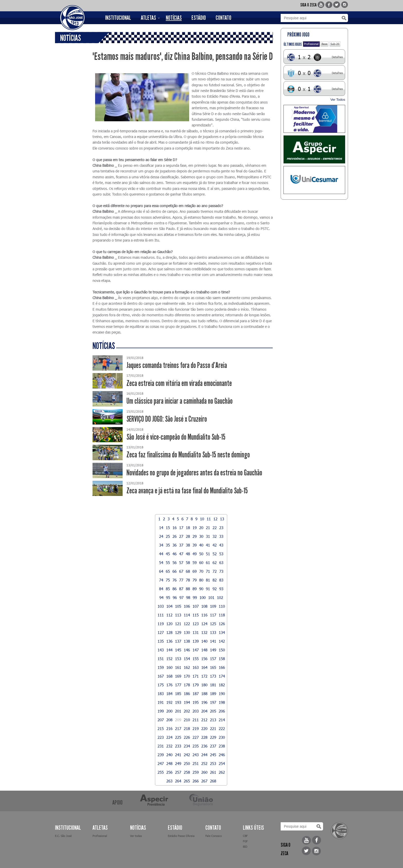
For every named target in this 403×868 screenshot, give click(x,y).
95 (168, 597)
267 (204, 781)
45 (168, 554)
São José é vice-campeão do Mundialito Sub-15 (176, 437)
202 (187, 711)
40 (201, 545)
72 (215, 571)
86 (175, 589)
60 (201, 562)
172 (204, 676)
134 (222, 632)
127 (161, 632)
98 (188, 597)
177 (178, 685)
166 (222, 667)
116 (204, 615)
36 (175, 545)
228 (204, 737)
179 (196, 685)
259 (196, 772)
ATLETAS (148, 18)
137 (178, 641)
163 (196, 667)
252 (204, 763)
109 (213, 606)
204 (204, 711)
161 (178, 667)
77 (181, 580)
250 (187, 763)
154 (187, 659)
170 (187, 676)
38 (188, 545)
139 (196, 641)
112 (169, 615)
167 (161, 676)
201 (178, 711)
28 (188, 536)
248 (169, 763)
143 (161, 650)
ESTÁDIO (199, 18)
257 (178, 772)
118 (222, 615)
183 (161, 694)
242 (187, 755)
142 (222, 641)
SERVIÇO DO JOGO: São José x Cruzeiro (167, 419)
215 (161, 728)
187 (196, 694)
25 (168, 536)
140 (204, 641)
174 (222, 676)
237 (213, 746)
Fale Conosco (214, 836)
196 (204, 702)
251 (196, 763)
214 (222, 720)
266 (196, 781)
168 (169, 676)
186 (187, 694)
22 (215, 528)
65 (168, 571)
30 (201, 536)
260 (204, 772)
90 (201, 589)
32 (215, 536)
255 (161, 772)
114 (187, 615)
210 (187, 720)
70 (201, 571)
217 (178, 728)
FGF (245, 841)
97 (181, 597)
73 (221, 571)
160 (169, 667)
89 (195, 589)
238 (222, 746)
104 (169, 606)
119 (161, 624)
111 (161, 615)
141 (213, 641)
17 (181, 528)
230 (222, 737)
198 (222, 702)
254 (222, 763)
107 (196, 606)
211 (196, 720)
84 (161, 589)
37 (181, 545)
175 (161, 685)
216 (169, 728)
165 (213, 667)
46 (175, 554)
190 (222, 694)
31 (208, 536)
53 (221, 554)
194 (187, 702)
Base (324, 44)
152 (169, 659)
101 (211, 597)
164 (204, 667)
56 (175, 562)
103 (161, 606)
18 (188, 528)
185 (178, 694)
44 (161, 554)
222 (222, 728)
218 (187, 728)
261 (213, 772)
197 (213, 702)
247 (161, 763)
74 (161, 580)
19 (195, 528)
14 (161, 528)
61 (208, 562)
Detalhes (337, 57)
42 (215, 545)
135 (161, 641)
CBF (245, 836)
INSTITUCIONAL (118, 18)
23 (221, 528)
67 (181, 571)
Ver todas (136, 836)
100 (203, 597)
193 (178, 702)
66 (175, 571)
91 (208, 589)
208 (169, 720)
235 (196, 746)
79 (195, 580)
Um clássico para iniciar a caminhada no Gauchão (180, 401)
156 (204, 659)
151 (161, 659)
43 (221, 545)
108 (204, 606)
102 (220, 597)
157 (213, 659)
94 (161, 597)
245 (213, 755)
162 (187, 667)
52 (215, 554)
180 (204, 685)
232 (169, 746)
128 (169, 632)
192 (169, 702)
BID (245, 847)
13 (222, 519)
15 (168, 528)
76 (175, 580)
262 (222, 772)
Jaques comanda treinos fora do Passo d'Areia (177, 365)
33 (221, 536)
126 (222, 624)
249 (178, 763)
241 (178, 755)
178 (187, 685)
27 (181, 536)
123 (196, 624)
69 (195, 571)
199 (161, 711)
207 (161, 720)
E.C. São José (63, 836)
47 (181, 554)
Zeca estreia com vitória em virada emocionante (179, 383)
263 (169, 781)
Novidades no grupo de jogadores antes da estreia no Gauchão (194, 473)
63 (221, 562)
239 (161, 755)
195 (196, 702)
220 (204, 728)
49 (195, 554)
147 (196, 650)
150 (222, 650)
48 (188, 554)
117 (213, 615)
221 (213, 728)
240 (169, 755)
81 (208, 580)
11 (209, 519)
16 (175, 528)
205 (213, 711)
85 (168, 589)
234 (187, 746)
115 (196, 615)
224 (169, 737)
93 (221, 589)
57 (181, 562)
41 (208, 545)
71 (208, 571)
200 (169, 711)
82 (215, 580)
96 (175, 597)
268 (213, 781)
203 (196, 711)
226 (187, 737)
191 (161, 702)
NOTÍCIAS (174, 18)
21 (208, 528)
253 (213, 763)
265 (187, 781)
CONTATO (223, 18)
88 (188, 589)
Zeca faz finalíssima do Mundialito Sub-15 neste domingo (188, 455)
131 (196, 632)
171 (196, 676)
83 (221, 580)
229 (213, 737)
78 (188, 580)
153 (178, 659)
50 (201, 554)
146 (187, 650)
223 (161, 737)
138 (187, 641)
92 (215, 589)
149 (213, 650)
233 (178, 746)
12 (215, 519)
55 (168, 562)
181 (213, 685)
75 (168, 580)
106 (187, 606)
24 (161, 536)
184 (169, 694)
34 (161, 545)
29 (195, 536)
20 (201, 528)
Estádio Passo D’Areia (181, 836)
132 (204, 632)
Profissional (311, 44)
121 (178, 624)
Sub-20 (335, 44)
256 (169, 772)
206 (222, 711)
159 (161, 667)
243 (196, 755)
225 (178, 737)
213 (213, 720)
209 (178, 720)
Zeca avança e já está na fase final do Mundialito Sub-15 (187, 491)
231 (161, 746)
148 (204, 650)
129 (178, 632)
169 (178, 676)
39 (195, 545)
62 (215, 562)
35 (168, 545)
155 (196, 659)
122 (187, 624)
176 (169, 685)
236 (204, 746)
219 (196, 728)
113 (178, 615)
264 (178, 781)
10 (202, 519)
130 (187, 632)
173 (213, 676)
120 (169, 624)
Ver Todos (338, 100)
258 (187, 772)
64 (161, 571)
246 (222, 755)
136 (169, 641)
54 (161, 562)
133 (213, 632)
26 (175, 536)
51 (208, 554)
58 (188, 562)
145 (178, 650)
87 (181, 589)
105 (178, 606)
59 (195, 562)
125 (213, 624)
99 (195, 597)
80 (201, 580)
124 (204, 624)
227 (196, 737)
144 (169, 650)
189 (213, 694)
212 (204, 720)
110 (222, 606)
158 (222, 659)
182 (222, 685)
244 (204, 755)
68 (188, 571)
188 (204, 694)
